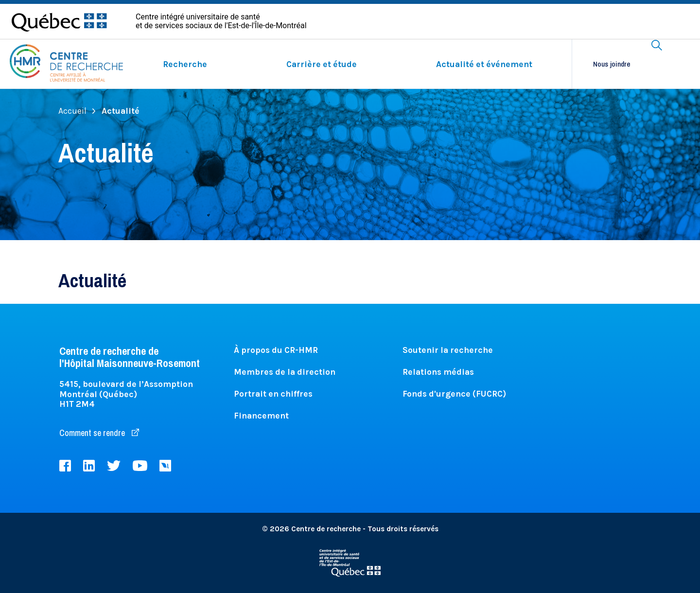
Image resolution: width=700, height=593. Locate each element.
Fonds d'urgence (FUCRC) (454, 394)
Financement (261, 416)
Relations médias (438, 372)
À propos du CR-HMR (276, 350)
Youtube (140, 466)
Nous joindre (612, 64)
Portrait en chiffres (273, 394)
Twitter (114, 466)
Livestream (165, 466)
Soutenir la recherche (448, 350)
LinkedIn (89, 466)
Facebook (65, 466)
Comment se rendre (99, 433)
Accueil (77, 111)
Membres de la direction (285, 372)
